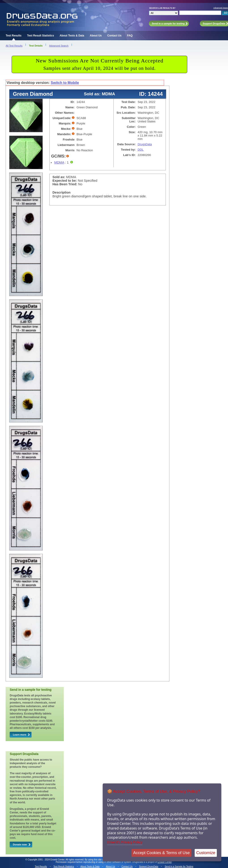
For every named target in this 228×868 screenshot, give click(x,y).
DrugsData (145, 144)
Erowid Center (165, 862)
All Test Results (14, 46)
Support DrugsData (149, 867)
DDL (141, 150)
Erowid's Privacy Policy (125, 842)
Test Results (13, 36)
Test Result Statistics (40, 36)
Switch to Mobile (65, 83)
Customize (206, 853)
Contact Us (114, 36)
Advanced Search (59, 46)
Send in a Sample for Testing (179, 867)
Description (61, 192)
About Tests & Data (72, 36)
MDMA (59, 162)
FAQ (130, 36)
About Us (96, 36)
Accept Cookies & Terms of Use (161, 853)
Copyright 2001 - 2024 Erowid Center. (46, 860)
